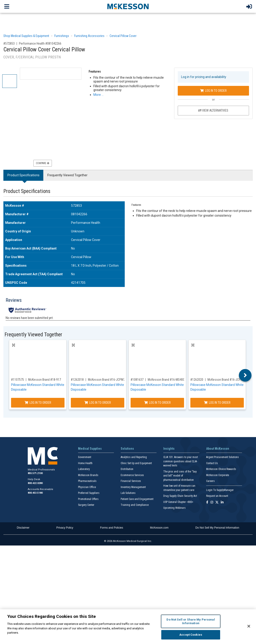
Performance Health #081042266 (40, 44)
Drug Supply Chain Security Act (180, 496)
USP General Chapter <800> (178, 502)
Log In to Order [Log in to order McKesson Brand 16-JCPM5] (217, 403)
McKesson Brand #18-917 (45, 380)
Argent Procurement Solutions (223, 457)
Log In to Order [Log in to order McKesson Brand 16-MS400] (157, 403)
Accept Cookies (191, 635)
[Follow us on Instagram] (212, 503)
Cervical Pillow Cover (123, 36)
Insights (169, 449)
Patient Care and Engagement (137, 499)
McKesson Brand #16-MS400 (166, 380)
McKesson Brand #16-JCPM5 (226, 380)
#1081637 (137, 380)
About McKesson (218, 449)
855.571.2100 (35, 473)
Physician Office (87, 487)
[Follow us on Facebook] (207, 503)
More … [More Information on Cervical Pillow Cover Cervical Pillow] (98, 95)
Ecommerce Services (132, 475)
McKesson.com (159, 528)
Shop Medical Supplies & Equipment (26, 36)
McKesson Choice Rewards (221, 469)
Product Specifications (23, 175)
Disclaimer (23, 528)
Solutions (127, 449)
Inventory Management (133, 487)
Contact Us (212, 463)
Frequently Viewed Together (67, 175)
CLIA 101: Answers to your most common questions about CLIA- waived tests (181, 461)
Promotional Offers (88, 499)
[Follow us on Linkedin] (222, 503)
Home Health (85, 463)
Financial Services (131, 481)
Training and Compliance (135, 505)
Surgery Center (86, 505)
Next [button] (245, 375)
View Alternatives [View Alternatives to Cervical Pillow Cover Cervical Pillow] (213, 110)
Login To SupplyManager (220, 490)
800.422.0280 (35, 483)
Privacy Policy (65, 528)
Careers (210, 481)
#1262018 (77, 380)
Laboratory (84, 469)
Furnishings (62, 36)
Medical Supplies (90, 449)
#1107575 (17, 380)
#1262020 (197, 380)
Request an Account (217, 496)
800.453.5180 (35, 493)
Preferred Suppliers (89, 493)
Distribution (127, 469)
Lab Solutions (128, 493)
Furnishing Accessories (89, 36)
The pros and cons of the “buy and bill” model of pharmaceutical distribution (180, 476)
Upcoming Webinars (174, 508)
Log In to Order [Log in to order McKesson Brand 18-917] (38, 403)
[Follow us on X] (217, 503)
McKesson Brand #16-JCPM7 (106, 380)
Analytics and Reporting (134, 457)
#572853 (9, 44)
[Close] (249, 626)
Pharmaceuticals (87, 481)
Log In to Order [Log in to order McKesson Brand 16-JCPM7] (98, 403)
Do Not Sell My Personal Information (217, 528)
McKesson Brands (88, 475)
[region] (128, 627)
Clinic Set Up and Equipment (136, 463)
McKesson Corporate (218, 475)
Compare (43, 163)
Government (85, 457)
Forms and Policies (112, 528)
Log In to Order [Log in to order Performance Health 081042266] (213, 91)
